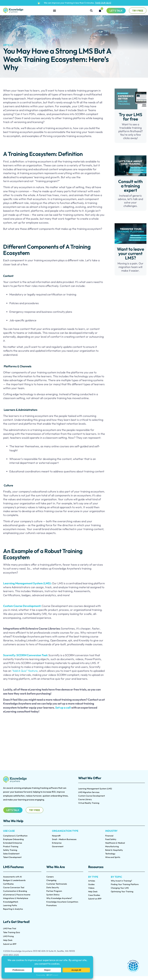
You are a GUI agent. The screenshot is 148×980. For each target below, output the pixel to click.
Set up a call (63, 708)
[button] (91, 11)
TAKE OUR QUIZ (103, 3)
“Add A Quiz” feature (25, 671)
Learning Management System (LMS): (28, 583)
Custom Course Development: (22, 606)
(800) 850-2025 (11, 955)
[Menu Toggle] (54, 11)
